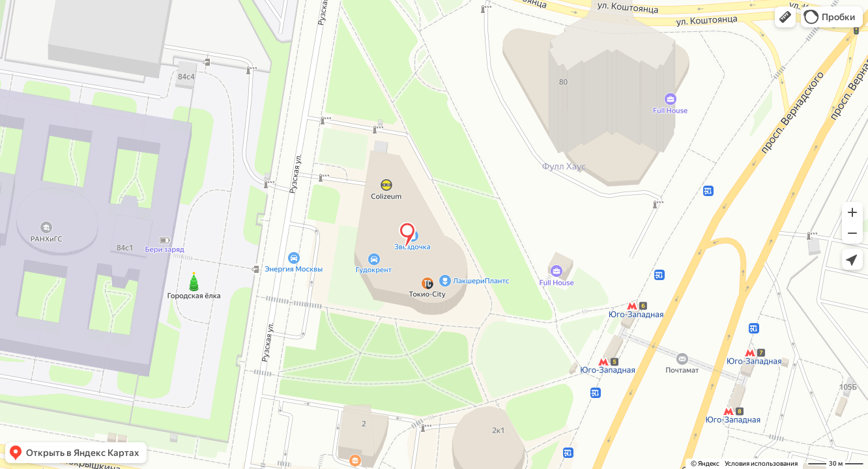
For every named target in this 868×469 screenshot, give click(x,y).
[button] (785, 17)
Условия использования (761, 463)
